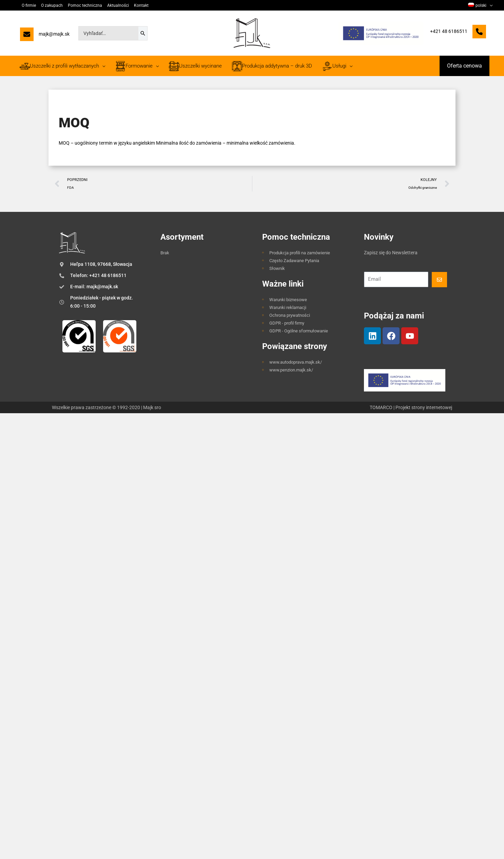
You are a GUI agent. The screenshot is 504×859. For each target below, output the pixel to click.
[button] (464, 66)
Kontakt (141, 5)
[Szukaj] (143, 33)
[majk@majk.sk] (45, 36)
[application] (489, 5)
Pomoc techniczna (85, 5)
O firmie (29, 5)
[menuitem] (480, 5)
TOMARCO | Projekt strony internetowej (411, 407)
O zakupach (52, 5)
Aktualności (118, 5)
